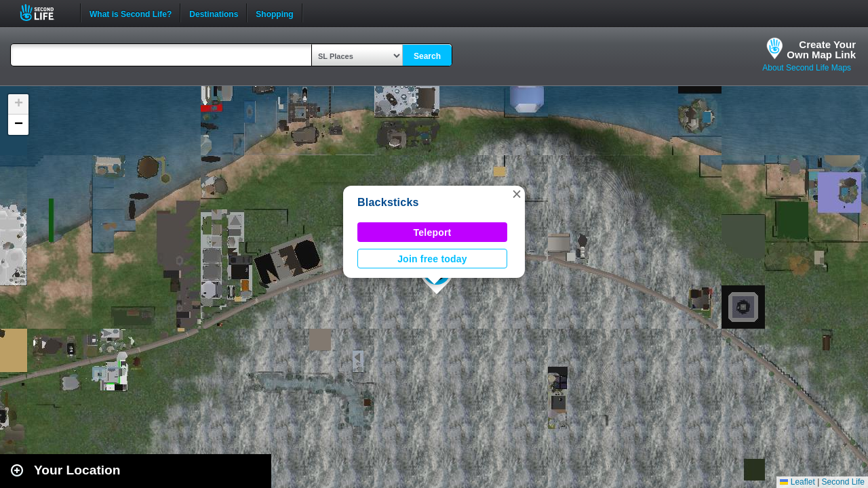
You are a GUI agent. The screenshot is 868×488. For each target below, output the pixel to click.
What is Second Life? (131, 13)
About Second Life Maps (807, 68)
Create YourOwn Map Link (821, 49)
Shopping (274, 13)
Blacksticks (388, 202)
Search (427, 56)
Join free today (432, 259)
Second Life (44, 13)
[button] (517, 194)
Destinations (214, 13)
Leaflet (797, 482)
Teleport (433, 232)
